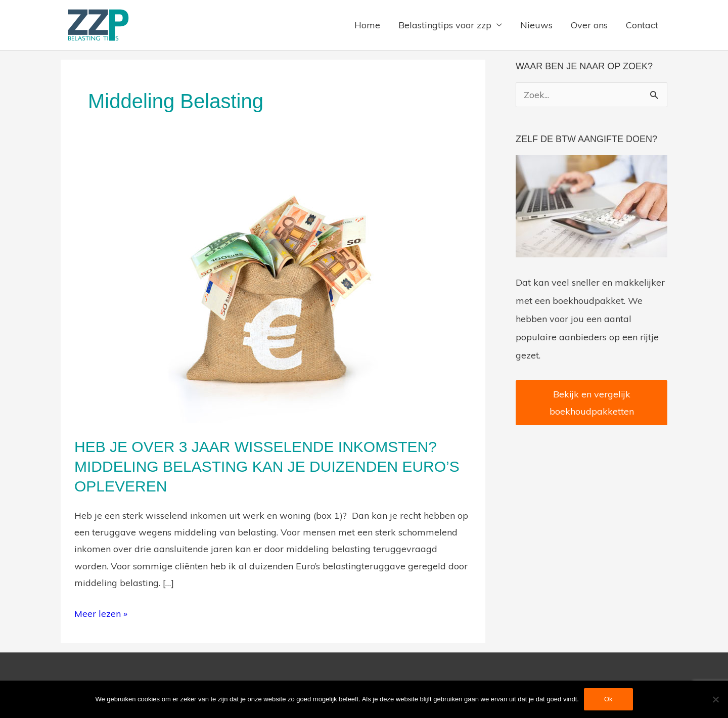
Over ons (589, 25)
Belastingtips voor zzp (445, 25)
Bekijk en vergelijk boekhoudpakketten (592, 402)
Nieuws (536, 25)
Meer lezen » (101, 612)
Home (367, 25)
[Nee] (715, 699)
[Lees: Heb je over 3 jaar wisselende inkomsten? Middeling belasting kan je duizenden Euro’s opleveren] (273, 290)
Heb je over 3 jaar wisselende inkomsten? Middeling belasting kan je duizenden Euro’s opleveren (267, 466)
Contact (642, 25)
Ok (608, 699)
